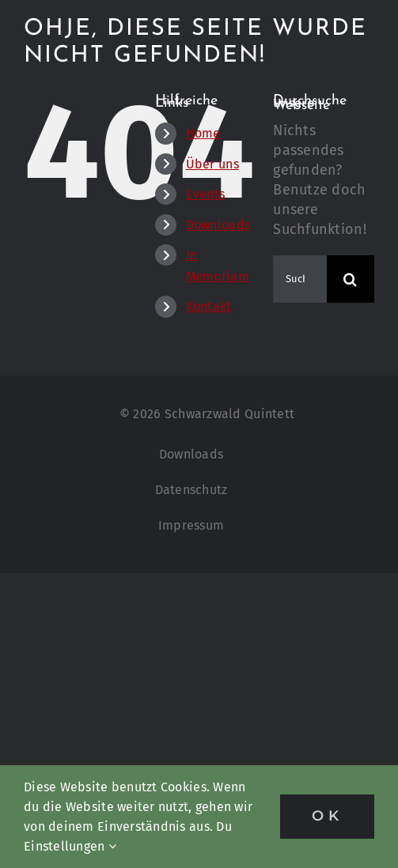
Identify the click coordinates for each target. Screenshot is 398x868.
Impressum (191, 525)
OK (327, 816)
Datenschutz (191, 490)
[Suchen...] (300, 279)
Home (203, 133)
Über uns (212, 164)
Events (206, 194)
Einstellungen (70, 846)
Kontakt (209, 306)
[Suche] (351, 279)
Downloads (218, 225)
